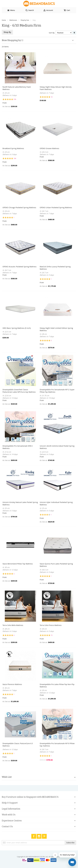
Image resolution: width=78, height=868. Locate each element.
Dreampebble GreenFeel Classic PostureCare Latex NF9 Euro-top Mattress (19, 391)
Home (4, 20)
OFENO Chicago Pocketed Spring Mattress (19, 207)
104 (15, 158)
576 (15, 99)
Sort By (52, 33)
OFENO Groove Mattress (49, 148)
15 (52, 635)
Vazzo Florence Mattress (12, 684)
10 (52, 97)
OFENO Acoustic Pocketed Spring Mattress (19, 267)
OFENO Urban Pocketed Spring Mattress (56, 207)
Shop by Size (25, 20)
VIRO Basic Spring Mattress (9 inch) (17, 328)
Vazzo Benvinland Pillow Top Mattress (18, 564)
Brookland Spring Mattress (13, 148)
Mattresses (13, 20)
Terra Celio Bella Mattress (13, 625)
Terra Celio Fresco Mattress (51, 625)
